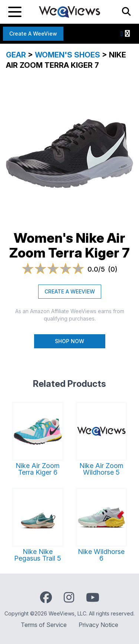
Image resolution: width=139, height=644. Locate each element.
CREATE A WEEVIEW (70, 291)
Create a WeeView (33, 34)
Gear (16, 55)
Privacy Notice (98, 625)
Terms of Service (44, 625)
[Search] (126, 12)
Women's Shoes (67, 55)
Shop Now (69, 341)
